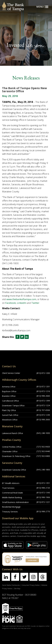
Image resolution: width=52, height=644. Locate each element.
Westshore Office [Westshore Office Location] (10, 420)
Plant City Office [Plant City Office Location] (9, 410)
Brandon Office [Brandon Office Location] (9, 396)
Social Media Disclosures (11, 585)
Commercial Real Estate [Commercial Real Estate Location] (12, 493)
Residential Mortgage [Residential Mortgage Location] (11, 507)
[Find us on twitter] (24, 577)
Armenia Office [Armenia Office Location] (9, 387)
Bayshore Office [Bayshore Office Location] (9, 391)
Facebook (11, 303)
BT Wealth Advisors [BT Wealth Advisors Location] (11, 483)
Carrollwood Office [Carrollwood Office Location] (10, 401)
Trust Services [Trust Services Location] (8, 488)
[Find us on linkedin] (6, 577)
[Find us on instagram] (33, 577)
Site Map (17, 588)
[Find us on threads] (43, 577)
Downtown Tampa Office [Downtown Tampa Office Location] (13, 406)
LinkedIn (22, 303)
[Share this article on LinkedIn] (27, 337)
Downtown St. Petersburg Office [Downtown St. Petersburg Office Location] (16, 456)
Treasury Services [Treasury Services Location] (10, 512)
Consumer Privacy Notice (31, 585)
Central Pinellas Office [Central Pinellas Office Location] (12, 447)
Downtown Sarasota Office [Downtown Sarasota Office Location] (14, 470)
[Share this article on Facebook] (17, 337)
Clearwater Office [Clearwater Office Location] (10, 451)
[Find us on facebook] (15, 577)
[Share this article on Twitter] (22, 337)
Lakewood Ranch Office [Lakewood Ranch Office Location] (13, 433)
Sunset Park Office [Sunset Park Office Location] (10, 415)
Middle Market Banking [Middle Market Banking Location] (12, 497)
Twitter (35, 303)
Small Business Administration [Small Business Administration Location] (15, 502)
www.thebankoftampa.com (21, 299)
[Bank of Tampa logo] (13, 3)
